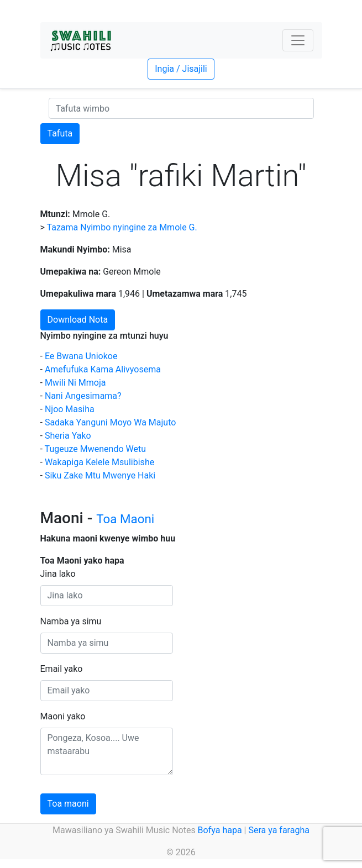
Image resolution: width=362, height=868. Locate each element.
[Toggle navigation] (298, 40)
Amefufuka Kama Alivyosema (103, 369)
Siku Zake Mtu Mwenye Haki (100, 475)
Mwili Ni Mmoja (75, 383)
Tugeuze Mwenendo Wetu (95, 449)
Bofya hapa (220, 830)
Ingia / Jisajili (181, 69)
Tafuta (60, 133)
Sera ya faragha (279, 830)
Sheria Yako (68, 436)
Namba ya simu (71, 621)
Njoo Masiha (70, 409)
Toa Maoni (125, 519)
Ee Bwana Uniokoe (81, 356)
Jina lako (58, 574)
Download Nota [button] (78, 320)
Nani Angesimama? (83, 396)
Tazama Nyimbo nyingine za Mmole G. (122, 227)
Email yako (62, 669)
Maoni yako (63, 716)
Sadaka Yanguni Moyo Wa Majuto (110, 422)
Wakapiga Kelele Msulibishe (99, 462)
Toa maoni (68, 804)
